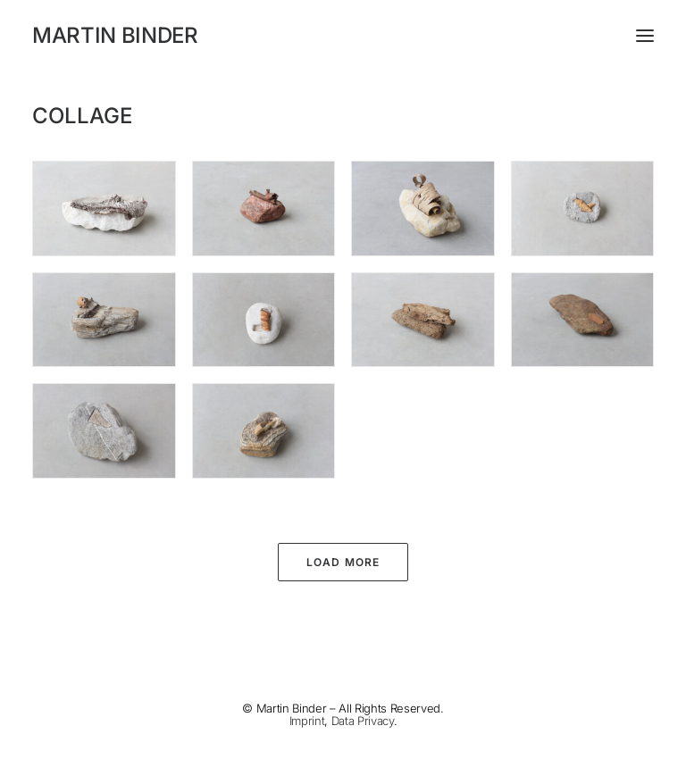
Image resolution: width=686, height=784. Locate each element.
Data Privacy (363, 721)
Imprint (307, 721)
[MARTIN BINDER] (343, 36)
